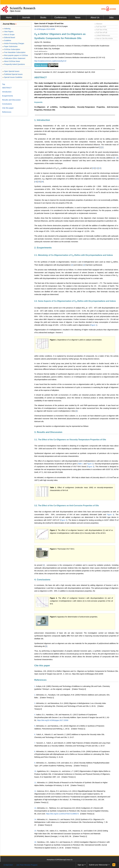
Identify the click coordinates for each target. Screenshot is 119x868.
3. (35, 703)
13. (35, 808)
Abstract (98, 24)
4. (35, 715)
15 (39, 182)
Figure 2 (90, 464)
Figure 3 (91, 467)
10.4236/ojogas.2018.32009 (45, 29)
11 (97, 168)
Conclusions (7, 104)
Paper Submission (10, 46)
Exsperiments (8, 96)
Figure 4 (110, 515)
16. (35, 842)
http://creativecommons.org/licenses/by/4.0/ (50, 61)
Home (9, 17)
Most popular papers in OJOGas (15, 55)
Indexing (6, 29)
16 (42, 182)
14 (36, 182)
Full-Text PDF (100, 27)
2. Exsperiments (43, 248)
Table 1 (80, 464)
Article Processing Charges (13, 43)
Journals (26, 17)
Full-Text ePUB (101, 32)
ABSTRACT (41, 77)
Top (4, 84)
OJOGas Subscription (11, 49)
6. (35, 734)
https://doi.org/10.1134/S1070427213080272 (62, 814)
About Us (95, 17)
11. (35, 783)
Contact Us (69, 860)
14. (35, 819)
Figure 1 (94, 325)
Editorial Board (9, 37)
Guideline (7, 40)
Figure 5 (64, 520)
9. (35, 763)
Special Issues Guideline (12, 77)
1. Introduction (42, 120)
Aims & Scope (9, 35)
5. (35, 726)
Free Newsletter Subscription (14, 52)
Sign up (81, 865)
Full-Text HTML (101, 30)
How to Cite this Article (104, 38)
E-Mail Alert (8, 865)
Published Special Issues (13, 74)
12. (35, 791)
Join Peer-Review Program (27, 865)
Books (43, 17)
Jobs (111, 17)
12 (100, 168)
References (40, 680)
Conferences (60, 17)
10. (35, 771)
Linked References (102, 35)
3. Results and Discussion (48, 432)
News (78, 17)
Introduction (7, 92)
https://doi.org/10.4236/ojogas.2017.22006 (53, 720)
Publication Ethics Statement (14, 58)
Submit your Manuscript (98, 865)
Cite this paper (42, 665)
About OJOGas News (11, 61)
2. (35, 695)
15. (35, 831)
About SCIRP (55, 860)
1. (35, 686)
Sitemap (62, 860)
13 (117, 179)
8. (35, 751)
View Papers (8, 32)
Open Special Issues (11, 71)
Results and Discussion (11, 100)
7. (35, 743)
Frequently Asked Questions (14, 64)
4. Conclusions (42, 580)
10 (93, 168)
